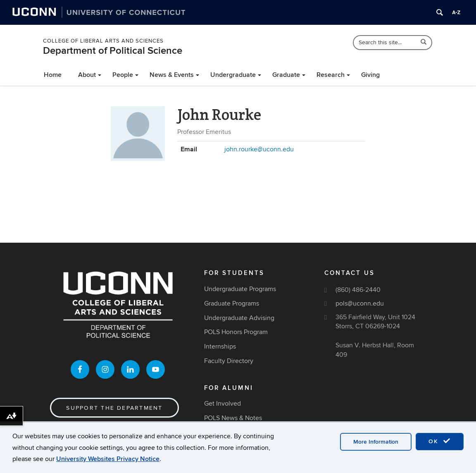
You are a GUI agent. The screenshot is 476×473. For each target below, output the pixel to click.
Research (331, 75)
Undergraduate (233, 75)
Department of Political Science (113, 51)
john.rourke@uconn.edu (259, 149)
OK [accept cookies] (440, 446)
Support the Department (114, 408)
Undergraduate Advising (239, 318)
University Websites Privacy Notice (108, 463)
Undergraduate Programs (240, 289)
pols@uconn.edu (360, 303)
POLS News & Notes (233, 418)
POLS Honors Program (236, 332)
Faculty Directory (229, 361)
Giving (370, 75)
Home (53, 75)
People (123, 75)
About (87, 75)
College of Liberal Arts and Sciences (103, 41)
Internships (220, 346)
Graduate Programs (232, 303)
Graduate (286, 75)
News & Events (172, 75)
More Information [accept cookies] (376, 446)
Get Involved (223, 404)
